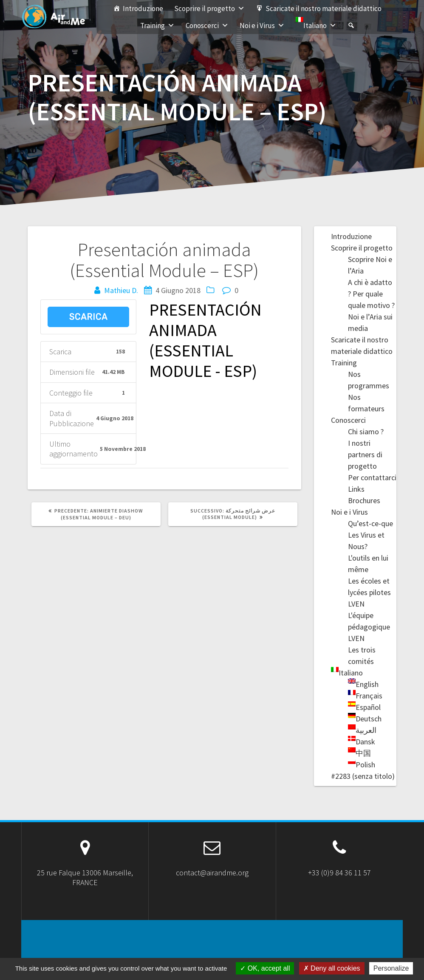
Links (356, 489)
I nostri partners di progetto (365, 454)
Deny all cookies (332, 968)
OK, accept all (265, 968)
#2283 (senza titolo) (363, 776)
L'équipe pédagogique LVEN (369, 627)
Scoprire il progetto (209, 9)
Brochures (364, 500)
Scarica (88, 317)
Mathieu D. (121, 290)
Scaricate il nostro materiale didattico (324, 9)
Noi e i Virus (262, 26)
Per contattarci (372, 477)
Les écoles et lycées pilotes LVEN (369, 592)
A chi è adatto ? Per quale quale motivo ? (371, 294)
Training (157, 26)
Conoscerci (207, 26)
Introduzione (143, 9)
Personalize (391, 968)
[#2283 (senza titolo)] (351, 26)
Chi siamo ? (366, 432)
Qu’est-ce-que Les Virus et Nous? (370, 535)
